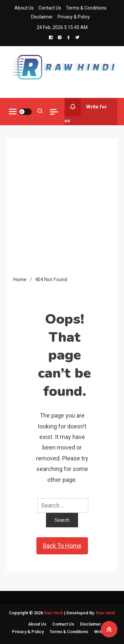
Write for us (86, 111)
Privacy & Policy (74, 17)
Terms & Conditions (86, 8)
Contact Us (50, 8)
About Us (24, 8)
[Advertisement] (62, 210)
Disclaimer (42, 17)
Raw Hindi (54, 613)
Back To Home (62, 546)
